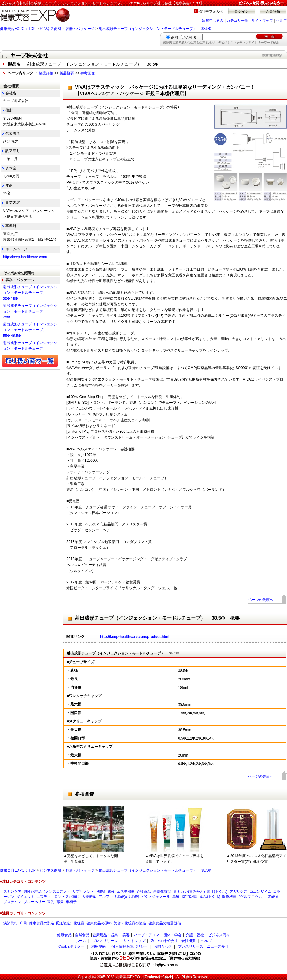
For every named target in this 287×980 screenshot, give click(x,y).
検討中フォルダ (211, 11)
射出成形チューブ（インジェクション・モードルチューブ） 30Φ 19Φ (30, 293)
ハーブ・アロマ (147, 935)
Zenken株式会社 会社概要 (173, 941)
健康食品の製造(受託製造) (50, 923)
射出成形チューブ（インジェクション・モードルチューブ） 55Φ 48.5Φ (30, 330)
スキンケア (12, 892)
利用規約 (98, 946)
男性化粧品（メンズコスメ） (47, 892)
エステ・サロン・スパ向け (58, 897)
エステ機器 (126, 892)
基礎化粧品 (162, 892)
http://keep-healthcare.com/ (25, 257)
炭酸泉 (273, 897)
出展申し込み (213, 21)
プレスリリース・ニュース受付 (203, 946)
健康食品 (64, 935)
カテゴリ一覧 (237, 21)
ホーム (81, 941)
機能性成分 (105, 892)
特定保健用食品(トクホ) (201, 897)
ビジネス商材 (50, 29)
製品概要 (67, 73)
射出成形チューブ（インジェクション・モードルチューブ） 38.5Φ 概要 (157, 618)
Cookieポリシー (71, 946)
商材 (175, 37)
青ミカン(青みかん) (189, 892)
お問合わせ (163, 946)
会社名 (191, 37)
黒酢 (176, 897)
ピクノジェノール (156, 897)
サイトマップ (262, 21)
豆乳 (51, 902)
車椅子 (71, 902)
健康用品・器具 (105, 935)
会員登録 (273, 11)
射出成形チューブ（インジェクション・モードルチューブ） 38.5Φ (155, 29)
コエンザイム (260, 892)
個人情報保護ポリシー (130, 946)
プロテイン (12, 902)
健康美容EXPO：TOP (18, 29)
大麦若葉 (89, 897)
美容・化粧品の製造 (130, 923)
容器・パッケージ (80, 29)
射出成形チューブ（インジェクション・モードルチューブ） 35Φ (30, 311)
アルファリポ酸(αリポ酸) (119, 897)
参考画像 (88, 73)
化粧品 (79, 923)
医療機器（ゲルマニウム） (244, 897)
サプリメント (83, 892)
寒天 (60, 902)
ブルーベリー (34, 902)
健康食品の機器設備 (165, 923)
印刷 (24, 923)
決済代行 (11, 923)
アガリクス (238, 892)
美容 (126, 935)
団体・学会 (173, 935)
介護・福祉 (195, 935)
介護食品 (144, 892)
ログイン (242, 11)
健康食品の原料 (99, 923)
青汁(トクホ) (217, 892)
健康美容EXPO (128, 977)
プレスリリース (105, 941)
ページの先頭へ (261, 600)
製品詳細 (46, 73)
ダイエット (25, 897)
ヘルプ (282, 21)
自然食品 (82, 935)
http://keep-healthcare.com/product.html (135, 637)
